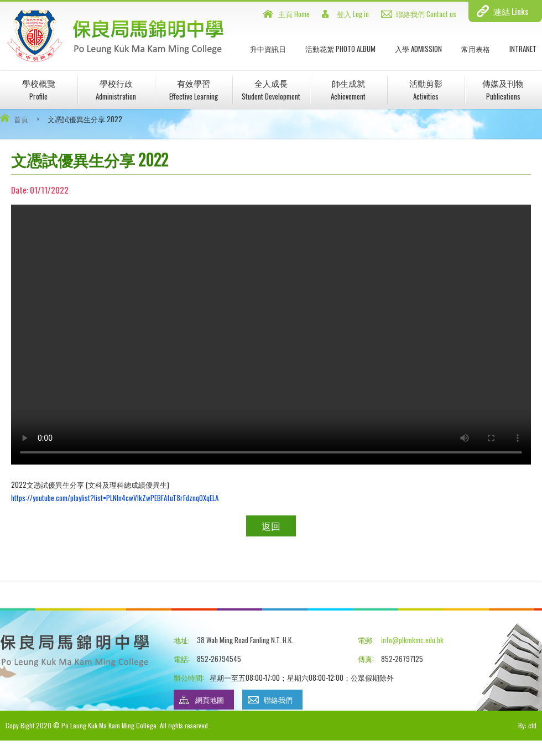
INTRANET (523, 49)
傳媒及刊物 (503, 89)
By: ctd (527, 725)
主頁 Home (294, 14)
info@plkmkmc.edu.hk (412, 640)
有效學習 (194, 89)
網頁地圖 (210, 700)
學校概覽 (39, 89)
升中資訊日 (268, 49)
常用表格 (476, 49)
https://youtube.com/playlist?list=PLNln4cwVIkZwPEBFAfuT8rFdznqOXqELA (115, 498)
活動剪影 (426, 89)
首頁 (21, 119)
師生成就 (348, 89)
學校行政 (116, 89)
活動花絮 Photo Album (340, 49)
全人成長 (271, 89)
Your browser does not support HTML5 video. (271, 335)
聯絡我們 (278, 700)
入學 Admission (418, 49)
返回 (271, 526)
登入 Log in (353, 14)
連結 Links (511, 11)
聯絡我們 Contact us (426, 14)
